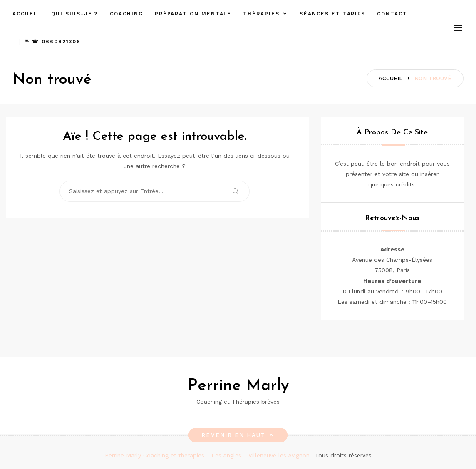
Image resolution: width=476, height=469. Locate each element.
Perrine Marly (238, 386)
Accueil (26, 14)
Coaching (126, 14)
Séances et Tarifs (332, 14)
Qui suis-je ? (75, 14)
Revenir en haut (238, 435)
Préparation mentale (193, 14)
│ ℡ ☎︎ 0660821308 (50, 42)
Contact (392, 14)
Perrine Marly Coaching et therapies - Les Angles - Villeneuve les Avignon (208, 455)
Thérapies (261, 14)
